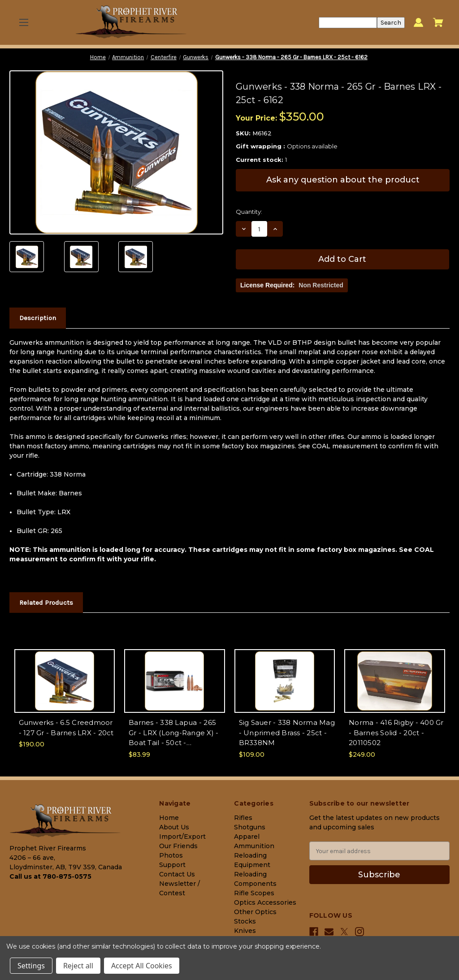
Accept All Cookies (142, 966)
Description (38, 318)
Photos (171, 855)
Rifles (243, 818)
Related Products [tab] (46, 603)
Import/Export (182, 837)
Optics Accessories (265, 902)
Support (172, 865)
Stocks (245, 921)
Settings (31, 966)
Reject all (78, 966)
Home (169, 818)
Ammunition (254, 846)
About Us (174, 827)
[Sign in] (418, 23)
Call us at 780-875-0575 (50, 876)
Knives (245, 931)
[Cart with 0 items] (438, 22)
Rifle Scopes (254, 893)
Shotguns (250, 827)
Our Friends (178, 846)
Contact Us (177, 874)
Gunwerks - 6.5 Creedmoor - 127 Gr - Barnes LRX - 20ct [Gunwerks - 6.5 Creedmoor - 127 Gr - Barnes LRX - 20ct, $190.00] (66, 728)
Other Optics (255, 912)
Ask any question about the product (343, 180)
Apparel (247, 837)
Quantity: (249, 212)
